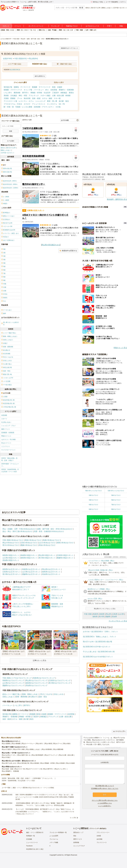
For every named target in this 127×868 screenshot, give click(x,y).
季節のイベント (6, 436)
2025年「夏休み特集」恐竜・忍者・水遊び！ (9, 459)
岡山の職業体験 (58, 749)
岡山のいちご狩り (60, 769)
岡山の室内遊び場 (23, 763)
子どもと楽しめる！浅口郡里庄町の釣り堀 (99, 652)
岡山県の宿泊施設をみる (51, 245)
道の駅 (61, 101)
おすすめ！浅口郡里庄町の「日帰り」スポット (100, 632)
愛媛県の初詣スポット (65, 558)
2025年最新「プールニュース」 (10, 465)
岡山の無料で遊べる (24, 755)
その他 (58, 107)
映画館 (68, 96)
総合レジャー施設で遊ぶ (12, 694)
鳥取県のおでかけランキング (44, 678)
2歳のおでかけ (93, 495)
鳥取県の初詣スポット (11, 555)
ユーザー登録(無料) (112, 2)
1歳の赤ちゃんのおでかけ (116, 491)
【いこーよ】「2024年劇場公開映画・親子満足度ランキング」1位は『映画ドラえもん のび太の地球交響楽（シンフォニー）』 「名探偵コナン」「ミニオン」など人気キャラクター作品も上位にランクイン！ (45, 811)
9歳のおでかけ (116, 509)
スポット (6, 26)
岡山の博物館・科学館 (48, 763)
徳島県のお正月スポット (51, 572)
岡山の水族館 (70, 763)
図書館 (13, 98)
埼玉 (35, 30)
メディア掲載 (54, 842)
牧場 (54, 87)
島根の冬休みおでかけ (51, 540)
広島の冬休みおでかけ (29, 543)
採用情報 (76, 842)
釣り (47, 90)
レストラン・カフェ (26, 101)
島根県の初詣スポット (29, 555)
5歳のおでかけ (116, 500)
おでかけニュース (92, 26)
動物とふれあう (107, 8)
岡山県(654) (33, 59)
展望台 (71, 93)
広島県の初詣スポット (65, 555)
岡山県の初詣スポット (47, 555)
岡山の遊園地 (6, 744)
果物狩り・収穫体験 (66, 90)
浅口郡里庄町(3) (15, 70)
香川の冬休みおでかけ (11, 545)
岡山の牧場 (48, 744)
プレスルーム (54, 839)
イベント (18, 26)
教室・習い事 (52, 101)
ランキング (55, 26)
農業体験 (17, 93)
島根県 (102, 614)
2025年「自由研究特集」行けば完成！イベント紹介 (10, 470)
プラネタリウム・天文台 (13, 104)
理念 (75, 836)
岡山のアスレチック (51, 755)
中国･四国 (88, 614)
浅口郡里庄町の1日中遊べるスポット (97, 647)
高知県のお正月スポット (51, 574)
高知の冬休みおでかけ (47, 545)
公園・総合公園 (58, 96)
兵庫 (72, 30)
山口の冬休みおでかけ (47, 543)
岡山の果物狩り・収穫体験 (10, 771)
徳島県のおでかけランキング (36, 683)
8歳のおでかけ (93, 509)
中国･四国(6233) (20, 59)
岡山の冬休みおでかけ (11, 543)
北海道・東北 (5, 30)
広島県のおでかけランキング (60, 680)
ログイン (123, 2)
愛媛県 (108, 617)
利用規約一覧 (31, 836)
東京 (22, 30)
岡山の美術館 (60, 763)
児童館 (6, 98)
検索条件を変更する (68, 251)
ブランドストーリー (103, 832)
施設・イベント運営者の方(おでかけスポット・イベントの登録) (33, 788)
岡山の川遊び (6, 757)
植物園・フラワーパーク (13, 90)
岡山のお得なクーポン (9, 755)
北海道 (12, 30)
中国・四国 (79, 30)
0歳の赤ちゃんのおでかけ (93, 491)
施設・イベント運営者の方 (35, 832)
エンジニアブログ (79, 846)
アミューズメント (39, 104)
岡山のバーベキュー (28, 744)
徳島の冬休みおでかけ (65, 543)
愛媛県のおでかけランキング (13, 685)
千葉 (31, 30)
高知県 (114, 617)
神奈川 (26, 30)
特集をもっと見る (120, 348)
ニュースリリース (32, 842)
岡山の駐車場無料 (38, 755)
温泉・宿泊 (43, 697)
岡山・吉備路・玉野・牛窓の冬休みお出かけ (19, 529)
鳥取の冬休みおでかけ (33, 540)
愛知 (44, 30)
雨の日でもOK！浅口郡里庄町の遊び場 (97, 642)
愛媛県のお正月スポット (31, 574)
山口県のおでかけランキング (13, 683)
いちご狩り (8, 93)
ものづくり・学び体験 (8, 439)
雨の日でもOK (96, 8)
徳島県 (95, 617)
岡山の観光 (67, 744)
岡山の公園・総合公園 (66, 755)
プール (20, 98)
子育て (109, 26)
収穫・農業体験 (21, 697)
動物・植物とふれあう (31, 694)
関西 (60, 30)
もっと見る (73, 818)
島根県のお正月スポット (31, 569)
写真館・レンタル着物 (24, 107)
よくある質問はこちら (105, 803)
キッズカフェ (52, 104)
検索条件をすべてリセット (70, 48)
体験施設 (64, 93)
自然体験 (4, 415)
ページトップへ (119, 731)
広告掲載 (29, 839)
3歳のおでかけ (116, 495)
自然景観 (54, 90)
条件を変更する (40, 76)
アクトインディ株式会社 (98, 829)
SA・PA (62, 104)
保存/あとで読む (97, 2)
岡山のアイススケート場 (34, 769)
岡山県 (108, 614)
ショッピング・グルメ (8, 426)
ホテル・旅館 (47, 98)
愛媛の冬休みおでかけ (29, 545)
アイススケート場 (10, 101)
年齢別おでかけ (72, 26)
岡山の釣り (40, 744)
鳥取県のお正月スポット (12, 569)
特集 (121, 26)
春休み (88, 8)
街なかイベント (6, 443)
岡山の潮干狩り (48, 769)
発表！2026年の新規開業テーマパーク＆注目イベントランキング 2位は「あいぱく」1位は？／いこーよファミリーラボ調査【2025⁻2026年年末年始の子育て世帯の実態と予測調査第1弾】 (45, 797)
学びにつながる (46, 694)
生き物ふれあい (6, 422)
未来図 (99, 836)
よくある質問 (54, 836)
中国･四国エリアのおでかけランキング (17, 678)
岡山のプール (58, 744)
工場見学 (55, 93)
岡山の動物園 (16, 744)
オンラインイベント (36, 26)
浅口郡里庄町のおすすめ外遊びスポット (98, 657)
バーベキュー (39, 90)
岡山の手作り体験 (19, 749)
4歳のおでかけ (93, 500)
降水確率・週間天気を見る (117, 199)
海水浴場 (27, 98)
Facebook (29, 846)
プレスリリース (102, 842)
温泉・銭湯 (36, 98)
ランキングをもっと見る (118, 621)
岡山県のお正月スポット (51, 569)
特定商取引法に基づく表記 (35, 849)
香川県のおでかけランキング (60, 683)
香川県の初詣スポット (47, 558)
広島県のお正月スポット (12, 572)
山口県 (121, 614)
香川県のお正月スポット (12, 574)
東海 (40, 30)
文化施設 (14, 96)
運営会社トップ (78, 832)
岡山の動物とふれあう (33, 749)
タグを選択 (11, 141)
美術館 (6, 96)
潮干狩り (25, 93)
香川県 (101, 617)
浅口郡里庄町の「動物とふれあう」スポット (100, 637)
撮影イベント (6, 429)
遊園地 (16, 87)
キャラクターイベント (8, 450)
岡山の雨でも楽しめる (9, 763)
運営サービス (78, 839)
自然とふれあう (8, 697)
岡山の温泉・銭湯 (8, 769)
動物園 (35, 87)
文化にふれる (59, 694)
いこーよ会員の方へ (105, 806)
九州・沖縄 (89, 30)
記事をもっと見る (40, 660)
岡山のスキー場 (20, 769)
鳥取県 (96, 614)
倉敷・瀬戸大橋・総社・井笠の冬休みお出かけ (55, 529)
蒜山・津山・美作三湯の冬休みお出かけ (18, 531)
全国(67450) (8, 59)
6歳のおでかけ (93, 505)
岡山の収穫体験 (47, 749)
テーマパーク (25, 87)
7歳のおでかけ (116, 505)
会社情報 (99, 839)
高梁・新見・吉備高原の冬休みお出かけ (49, 531)
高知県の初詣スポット (11, 560)
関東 (18, 30)
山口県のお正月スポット (31, 572)
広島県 (115, 614)
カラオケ (27, 104)
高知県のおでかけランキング (36, 685)
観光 (67, 101)
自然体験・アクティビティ (44, 107)
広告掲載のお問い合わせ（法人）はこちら (105, 788)
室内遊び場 (8, 87)
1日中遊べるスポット (120, 8)
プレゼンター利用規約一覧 (58, 832)
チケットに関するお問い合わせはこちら (105, 800)
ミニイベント (6, 446)
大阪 (64, 30)
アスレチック (34, 96)
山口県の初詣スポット (11, 558)
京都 (68, 30)
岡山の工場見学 (7, 749)
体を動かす (33, 697)
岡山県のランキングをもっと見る (105, 609)
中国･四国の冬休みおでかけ (13, 540)
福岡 (95, 30)
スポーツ (4, 419)
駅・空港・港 (9, 107)
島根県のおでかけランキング (13, 680)
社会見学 (47, 93)
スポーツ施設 (45, 96)
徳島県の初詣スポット (29, 558)
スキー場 (57, 98)
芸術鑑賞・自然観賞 (8, 433)
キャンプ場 (28, 90)
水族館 (60, 87)
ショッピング (40, 101)
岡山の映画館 (35, 763)
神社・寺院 (23, 96)
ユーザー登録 (6, 788)
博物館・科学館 (36, 93)
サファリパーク (45, 87)
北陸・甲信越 (52, 30)
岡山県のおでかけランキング (36, 680)
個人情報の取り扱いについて (105, 786)
